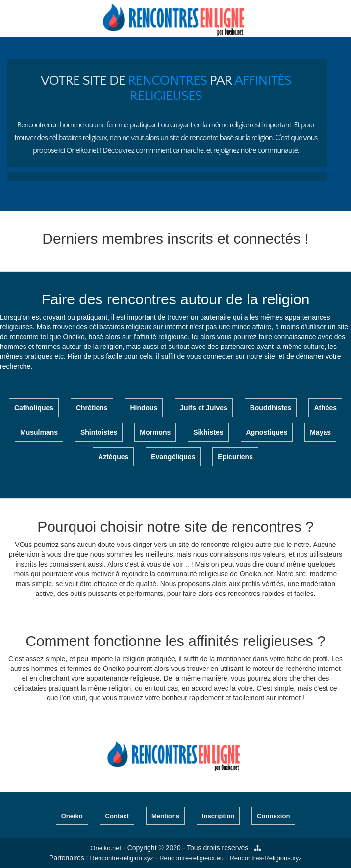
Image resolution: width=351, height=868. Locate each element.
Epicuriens (235, 457)
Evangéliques (173, 457)
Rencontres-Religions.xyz (265, 858)
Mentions (165, 816)
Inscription (218, 816)
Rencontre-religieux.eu (191, 858)
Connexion (273, 816)
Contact (117, 816)
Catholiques (34, 408)
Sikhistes (208, 432)
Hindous (144, 408)
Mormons (155, 432)
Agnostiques (267, 432)
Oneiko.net (106, 848)
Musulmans (39, 432)
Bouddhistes (271, 408)
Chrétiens (92, 408)
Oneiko (72, 816)
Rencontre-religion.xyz (121, 858)
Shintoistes (99, 432)
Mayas (320, 432)
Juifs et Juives (204, 408)
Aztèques (113, 457)
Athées (325, 408)
